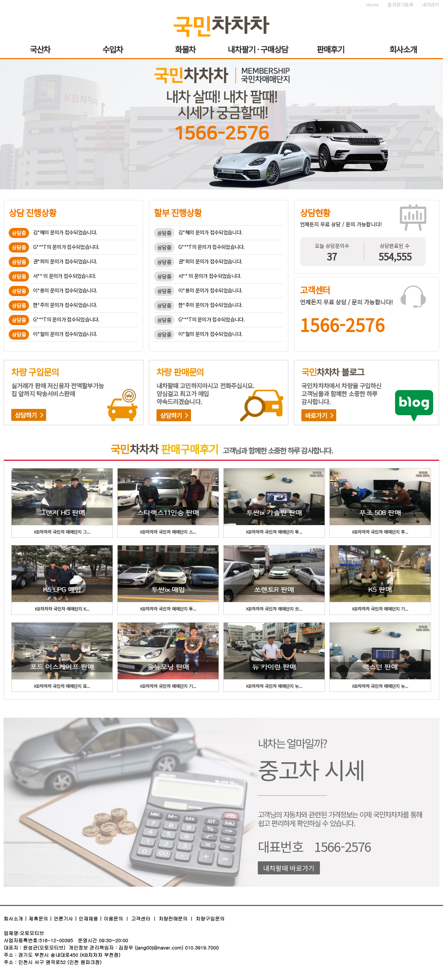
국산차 (40, 49)
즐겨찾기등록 (401, 5)
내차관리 (431, 5)
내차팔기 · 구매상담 (258, 49)
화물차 (185, 49)
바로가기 (316, 415)
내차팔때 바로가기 (289, 868)
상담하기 (26, 415)
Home (373, 5)
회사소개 (403, 49)
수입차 (113, 49)
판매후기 (330, 49)
